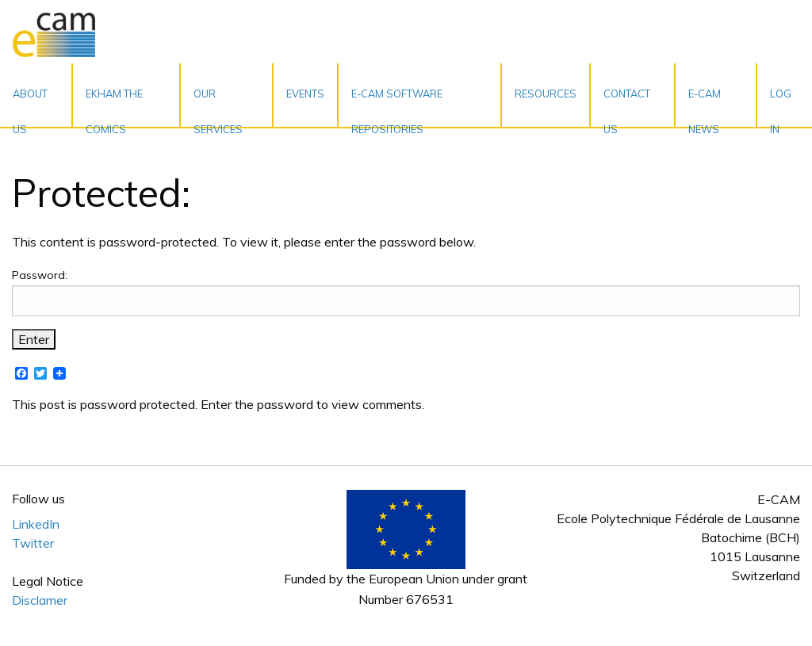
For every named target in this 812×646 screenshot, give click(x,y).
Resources (546, 94)
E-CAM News (705, 107)
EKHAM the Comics (114, 107)
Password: (406, 292)
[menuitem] (36, 95)
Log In (781, 107)
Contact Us (627, 107)
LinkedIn (36, 524)
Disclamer (40, 600)
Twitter (33, 543)
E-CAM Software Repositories (397, 107)
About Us (30, 107)
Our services (218, 107)
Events (305, 94)
